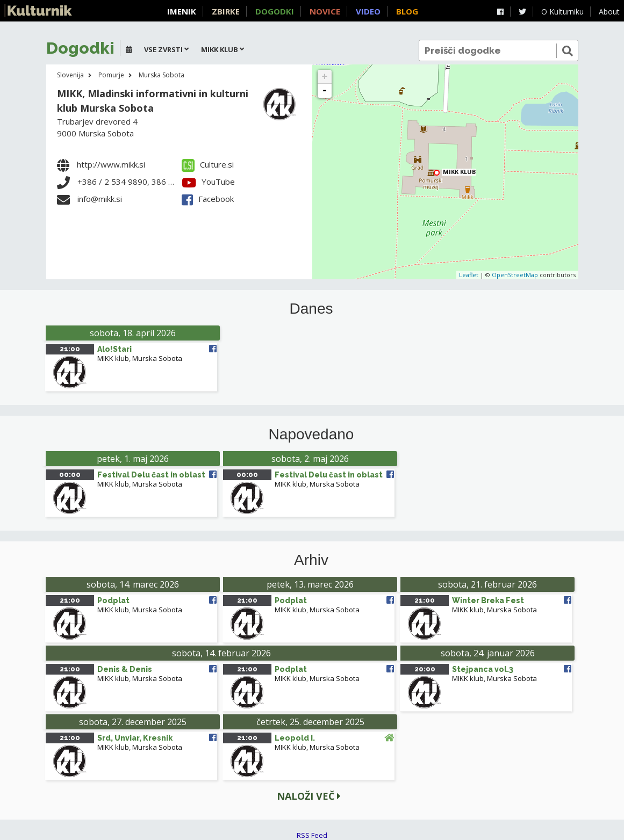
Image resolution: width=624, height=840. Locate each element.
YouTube (208, 182)
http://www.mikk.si (111, 164)
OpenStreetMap (515, 275)
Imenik (182, 11)
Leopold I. (295, 738)
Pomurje (111, 75)
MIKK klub (459, 172)
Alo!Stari (114, 349)
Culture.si (208, 164)
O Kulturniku (562, 12)
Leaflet (469, 275)
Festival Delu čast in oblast (151, 475)
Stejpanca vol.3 (483, 669)
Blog (407, 11)
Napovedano (311, 435)
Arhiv (311, 560)
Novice (325, 11)
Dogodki (275, 11)
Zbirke (226, 11)
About (609, 12)
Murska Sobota (162, 75)
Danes (311, 309)
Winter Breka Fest (488, 600)
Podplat (113, 600)
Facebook (208, 199)
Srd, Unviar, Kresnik (135, 738)
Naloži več (309, 796)
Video (368, 11)
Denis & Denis (125, 669)
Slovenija (70, 75)
